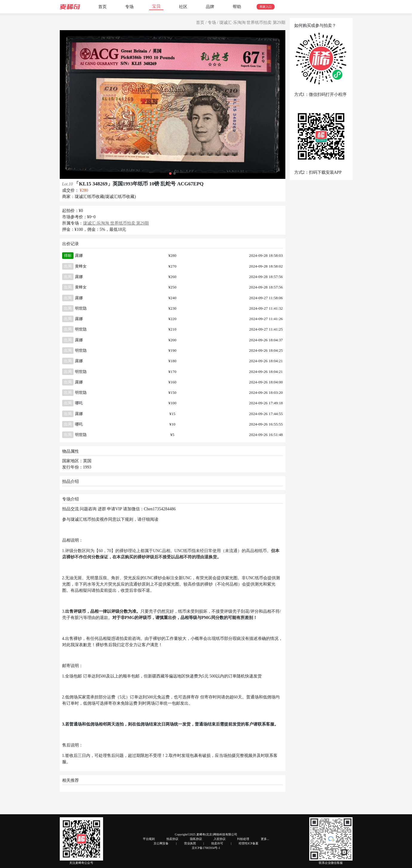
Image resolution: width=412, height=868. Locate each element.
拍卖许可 (217, 843)
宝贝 (156, 6)
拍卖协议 (172, 839)
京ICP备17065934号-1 (206, 848)
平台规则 (149, 839)
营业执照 (190, 843)
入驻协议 (220, 839)
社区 (183, 7)
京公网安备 (161, 843)
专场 (129, 7)
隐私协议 (196, 839)
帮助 (237, 7)
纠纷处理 (243, 839)
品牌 (210, 7)
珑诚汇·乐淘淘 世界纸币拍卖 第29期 (252, 23)
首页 (102, 7)
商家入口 (266, 7)
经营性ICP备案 (249, 843)
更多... (265, 839)
